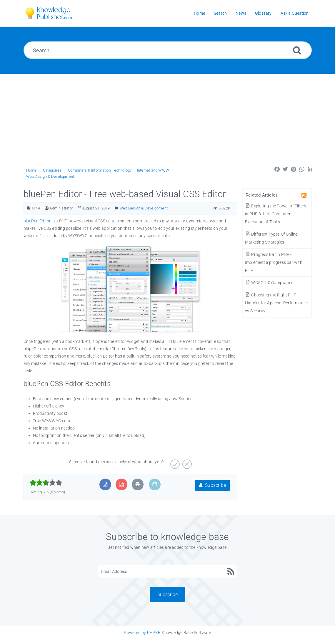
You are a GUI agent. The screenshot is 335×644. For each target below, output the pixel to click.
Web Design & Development (50, 176)
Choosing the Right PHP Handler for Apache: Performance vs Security (276, 303)
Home (31, 170)
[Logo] (53, 13)
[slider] (46, 483)
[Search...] (168, 50)
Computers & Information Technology (100, 170)
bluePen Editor (38, 221)
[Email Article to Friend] (155, 484)
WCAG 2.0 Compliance (269, 283)
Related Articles (262, 195)
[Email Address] (167, 571)
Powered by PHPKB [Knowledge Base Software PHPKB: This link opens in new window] (142, 633)
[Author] (47, 208)
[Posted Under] (117, 208)
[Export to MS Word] (105, 484)
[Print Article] (138, 484)
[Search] (297, 50)
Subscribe (212, 485)
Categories (52, 170)
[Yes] (174, 462)
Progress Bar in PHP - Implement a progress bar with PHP (274, 262)
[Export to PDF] (121, 484)
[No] (186, 462)
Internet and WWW (153, 170)
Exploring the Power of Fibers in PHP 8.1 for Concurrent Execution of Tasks (276, 214)
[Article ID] (29, 208)
